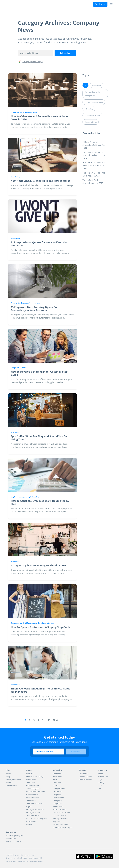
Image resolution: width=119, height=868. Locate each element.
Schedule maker (33, 815)
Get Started (100, 4)
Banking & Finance (60, 818)
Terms (9, 783)
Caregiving (57, 795)
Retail (55, 780)
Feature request (85, 780)
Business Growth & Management (24, 112)
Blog (8, 777)
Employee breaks (33, 812)
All (85, 85)
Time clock (31, 783)
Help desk (57, 821)
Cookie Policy (11, 786)
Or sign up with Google (30, 62)
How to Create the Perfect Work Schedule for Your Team (94, 165)
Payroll (29, 807)
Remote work (58, 807)
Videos (100, 774)
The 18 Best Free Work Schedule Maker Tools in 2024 (94, 155)
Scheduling (15, 177)
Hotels (55, 786)
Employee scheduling (35, 777)
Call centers (57, 792)
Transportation (59, 789)
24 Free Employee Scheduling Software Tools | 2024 (95, 145)
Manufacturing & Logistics (63, 827)
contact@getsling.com (15, 836)
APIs (99, 789)
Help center (84, 774)
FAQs (100, 780)
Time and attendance (35, 804)
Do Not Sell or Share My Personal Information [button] (24, 861)
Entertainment (59, 798)
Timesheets (31, 801)
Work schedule (32, 795)
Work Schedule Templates (37, 818)
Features (30, 774)
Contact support (85, 777)
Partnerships (103, 777)
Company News (91, 122)
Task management (34, 789)
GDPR (100, 786)
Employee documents (35, 809)
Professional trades (60, 824)
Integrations (31, 821)
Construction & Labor (61, 812)
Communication (33, 786)
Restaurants (58, 777)
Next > (56, 720)
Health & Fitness (59, 809)
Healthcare (57, 774)
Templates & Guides (19, 368)
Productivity (15, 238)
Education (57, 783)
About (9, 774)
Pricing (29, 824)
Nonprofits (57, 804)
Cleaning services (59, 815)
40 (49, 720)
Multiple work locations (36, 792)
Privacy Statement (14, 780)
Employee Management (30, 303)
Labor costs (31, 780)
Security (101, 783)
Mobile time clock (33, 798)
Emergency (57, 801)
